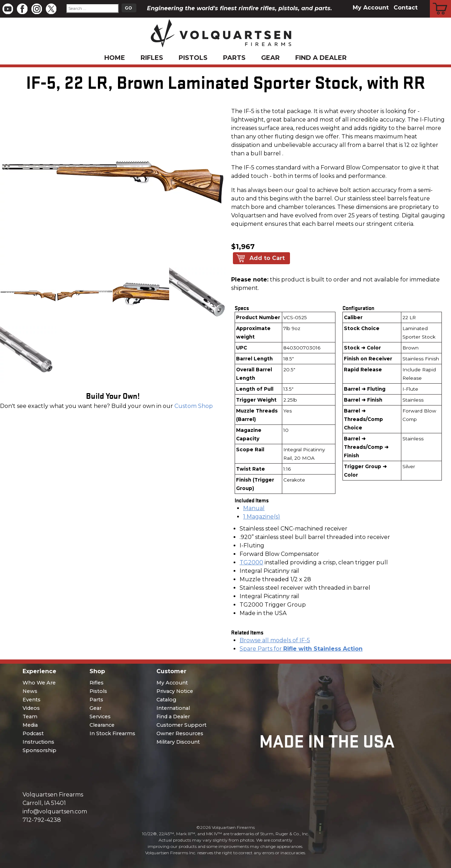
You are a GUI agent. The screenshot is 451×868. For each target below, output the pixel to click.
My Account (371, 8)
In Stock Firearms (112, 733)
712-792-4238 (42, 820)
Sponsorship (39, 750)
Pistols (193, 58)
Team (30, 717)
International (173, 708)
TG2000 (251, 562)
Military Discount (178, 742)
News (30, 691)
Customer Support (181, 725)
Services (100, 717)
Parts (234, 58)
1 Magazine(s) (262, 517)
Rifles (152, 58)
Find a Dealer (321, 58)
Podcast (33, 733)
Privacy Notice (175, 691)
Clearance (102, 725)
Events (32, 700)
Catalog (166, 700)
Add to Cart (267, 258)
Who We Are (39, 683)
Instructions (38, 742)
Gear (270, 58)
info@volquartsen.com (55, 811)
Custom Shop (194, 406)
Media (30, 725)
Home (115, 58)
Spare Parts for (301, 649)
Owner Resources (180, 733)
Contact (406, 8)
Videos (31, 708)
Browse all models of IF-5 (275, 640)
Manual (254, 508)
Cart (441, 1)
